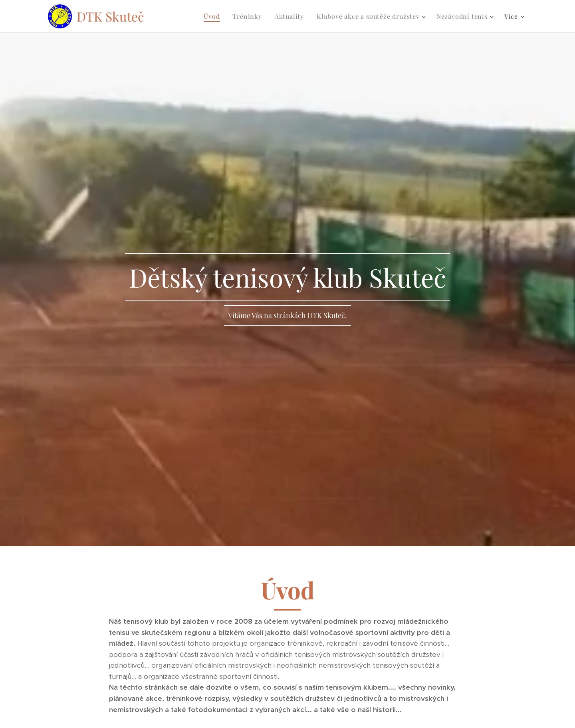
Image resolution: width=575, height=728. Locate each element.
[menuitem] (214, 16)
